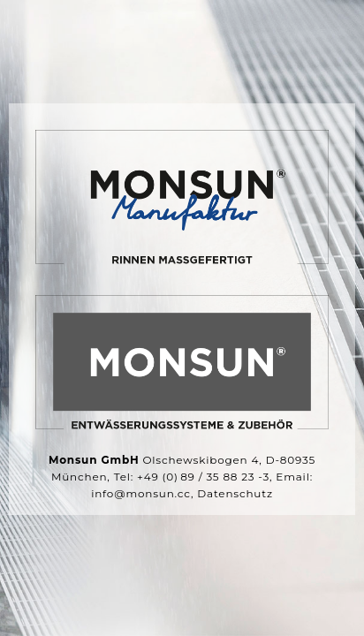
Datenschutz (235, 493)
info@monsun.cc (141, 493)
